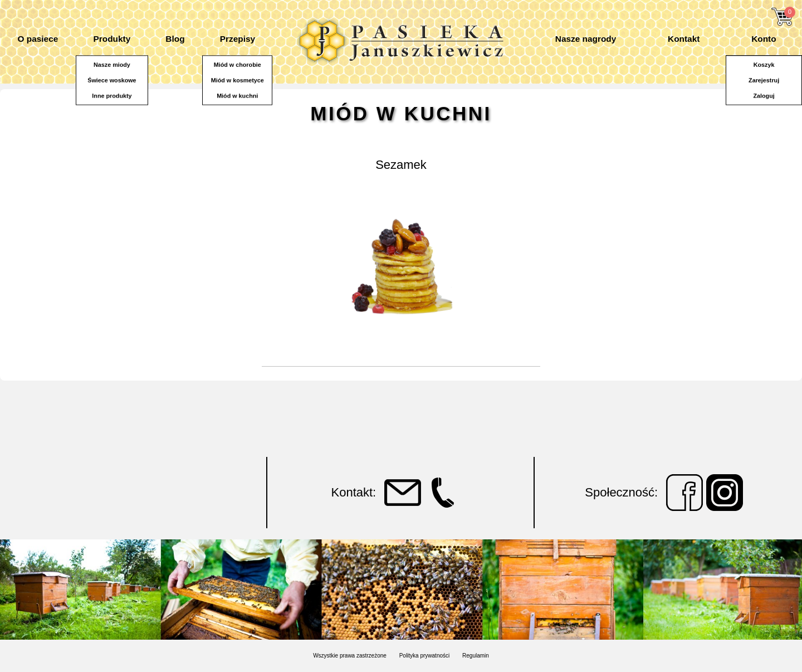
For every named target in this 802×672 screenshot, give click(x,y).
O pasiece (38, 39)
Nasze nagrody (586, 39)
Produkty (112, 39)
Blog (175, 39)
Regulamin (476, 656)
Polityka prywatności (425, 656)
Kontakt (684, 39)
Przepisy (238, 39)
